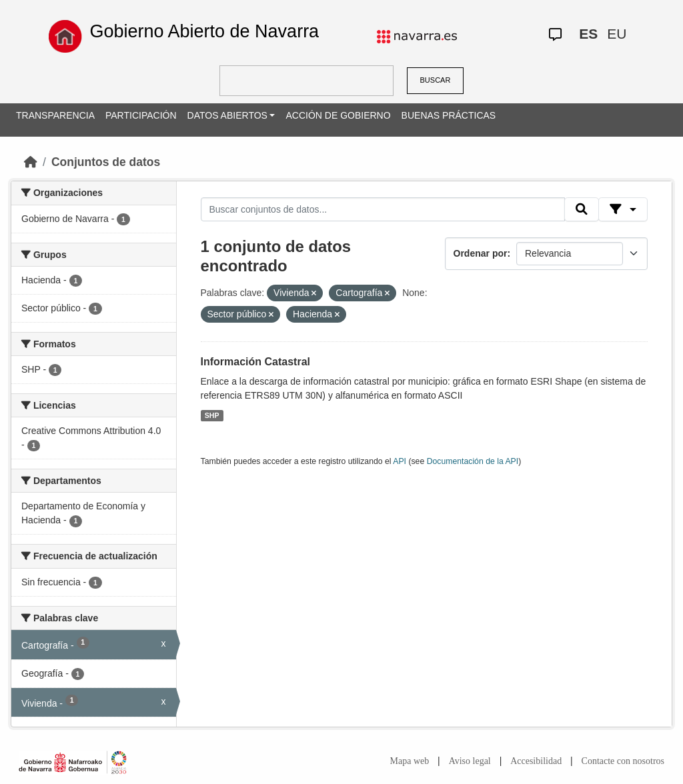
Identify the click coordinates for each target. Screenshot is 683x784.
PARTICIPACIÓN (141, 115)
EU (617, 34)
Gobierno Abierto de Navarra (204, 31)
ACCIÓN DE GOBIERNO (338, 115)
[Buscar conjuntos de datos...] (383, 209)
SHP (212, 415)
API (400, 461)
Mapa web (410, 761)
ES (588, 34)
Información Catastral (255, 362)
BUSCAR (436, 80)
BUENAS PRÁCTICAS (449, 115)
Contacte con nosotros (623, 761)
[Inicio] (31, 162)
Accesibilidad (536, 761)
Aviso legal (470, 761)
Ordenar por (481, 253)
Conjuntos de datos (106, 162)
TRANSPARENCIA (55, 115)
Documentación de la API (473, 461)
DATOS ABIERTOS (227, 115)
